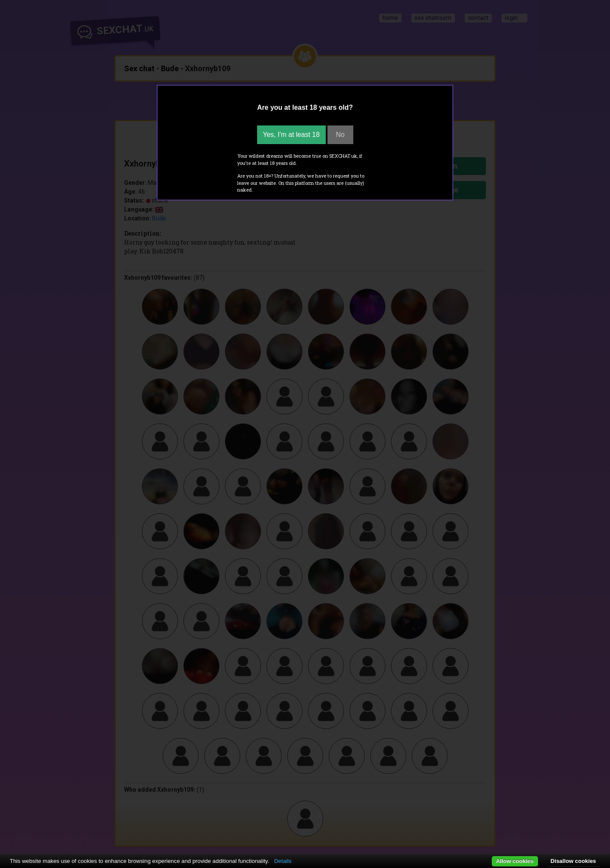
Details (283, 861)
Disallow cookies (573, 861)
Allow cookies (515, 861)
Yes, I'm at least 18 (291, 135)
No (340, 135)
